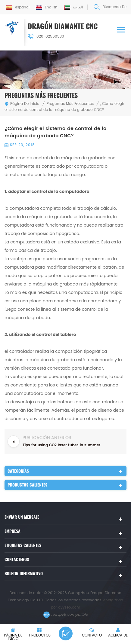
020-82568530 (46, 37)
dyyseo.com (69, 607)
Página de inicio (22, 104)
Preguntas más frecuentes (70, 104)
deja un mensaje (66, 633)
